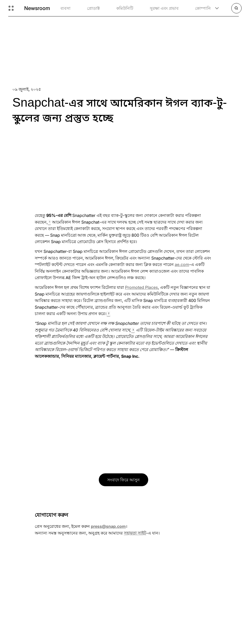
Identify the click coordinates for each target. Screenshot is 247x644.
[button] (49, 222)
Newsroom (37, 8)
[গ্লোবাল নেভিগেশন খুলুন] (11, 8)
